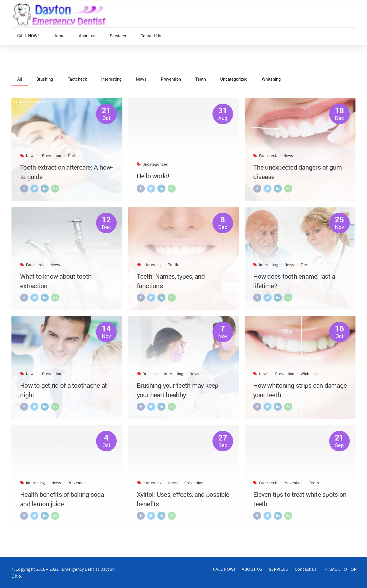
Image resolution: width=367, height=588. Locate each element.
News (36, 71)
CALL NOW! (28, 36)
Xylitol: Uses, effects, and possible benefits (183, 499)
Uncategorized (156, 164)
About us (87, 36)
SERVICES (278, 569)
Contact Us (151, 36)
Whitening (309, 374)
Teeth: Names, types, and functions (171, 281)
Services (118, 36)
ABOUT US (252, 569)
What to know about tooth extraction (56, 281)
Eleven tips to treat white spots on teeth (300, 499)
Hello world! (153, 176)
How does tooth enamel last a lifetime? (294, 281)
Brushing (150, 374)
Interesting (152, 265)
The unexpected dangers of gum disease (297, 172)
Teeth (73, 156)
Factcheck (268, 156)
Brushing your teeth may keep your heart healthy (178, 390)
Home (59, 36)
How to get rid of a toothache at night (63, 390)
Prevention (52, 156)
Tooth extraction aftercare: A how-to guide (66, 172)
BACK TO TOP (343, 569)
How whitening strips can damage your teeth (300, 390)
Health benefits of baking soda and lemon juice (62, 499)
